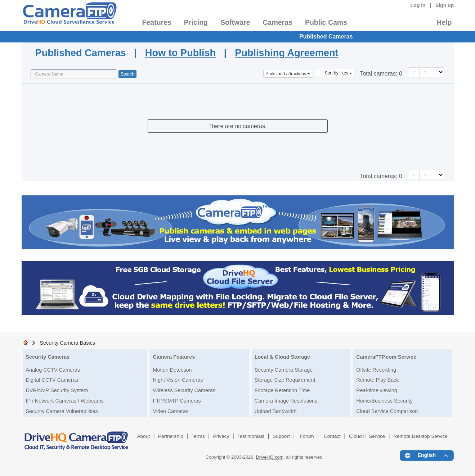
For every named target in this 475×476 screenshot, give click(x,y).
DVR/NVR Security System (57, 390)
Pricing (196, 22)
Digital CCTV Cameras (52, 380)
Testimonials (251, 436)
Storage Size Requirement (285, 380)
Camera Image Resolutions (286, 401)
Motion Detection (172, 370)
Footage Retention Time (282, 390)
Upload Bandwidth (276, 411)
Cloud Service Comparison (387, 411)
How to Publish (180, 53)
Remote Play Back (377, 380)
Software (235, 22)
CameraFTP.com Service (386, 357)
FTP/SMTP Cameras (177, 401)
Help (444, 22)
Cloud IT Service (367, 436)
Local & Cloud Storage (282, 357)
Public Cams (326, 22)
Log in (418, 5)
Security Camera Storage (284, 370)
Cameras (277, 22)
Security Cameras (48, 357)
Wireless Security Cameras (184, 390)
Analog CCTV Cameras (53, 370)
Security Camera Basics (67, 343)
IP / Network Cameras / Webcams (65, 401)
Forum (307, 436)
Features (157, 22)
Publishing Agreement (287, 53)
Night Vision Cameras (178, 380)
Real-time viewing (377, 390)
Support (281, 436)
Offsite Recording (376, 370)
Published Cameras (326, 37)
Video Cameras (171, 411)
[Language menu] (427, 455)
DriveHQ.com (270, 457)
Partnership (171, 436)
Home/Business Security (384, 401)
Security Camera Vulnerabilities (62, 411)
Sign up (445, 5)
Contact (332, 436)
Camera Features (174, 357)
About (143, 436)
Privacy (221, 436)
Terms (198, 436)
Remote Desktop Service (420, 436)
